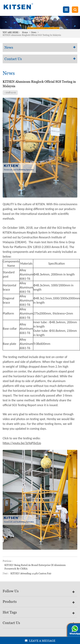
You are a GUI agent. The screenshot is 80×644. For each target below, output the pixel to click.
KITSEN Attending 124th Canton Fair (31, 573)
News (34, 32)
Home (25, 32)
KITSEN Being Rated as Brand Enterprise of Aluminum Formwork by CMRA (35, 567)
